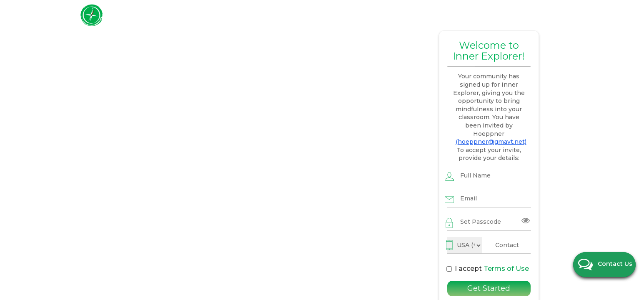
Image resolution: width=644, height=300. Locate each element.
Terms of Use (473, 221)
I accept (456, 221)
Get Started (489, 245)
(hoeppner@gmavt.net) (489, 102)
